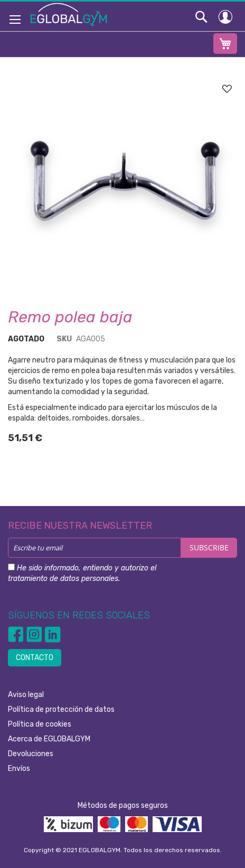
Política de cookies (40, 724)
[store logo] (69, 14)
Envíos (19, 769)
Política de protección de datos (61, 709)
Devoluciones (31, 754)
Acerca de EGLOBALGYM (49, 739)
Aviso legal (26, 695)
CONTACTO (35, 658)
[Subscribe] (209, 548)
